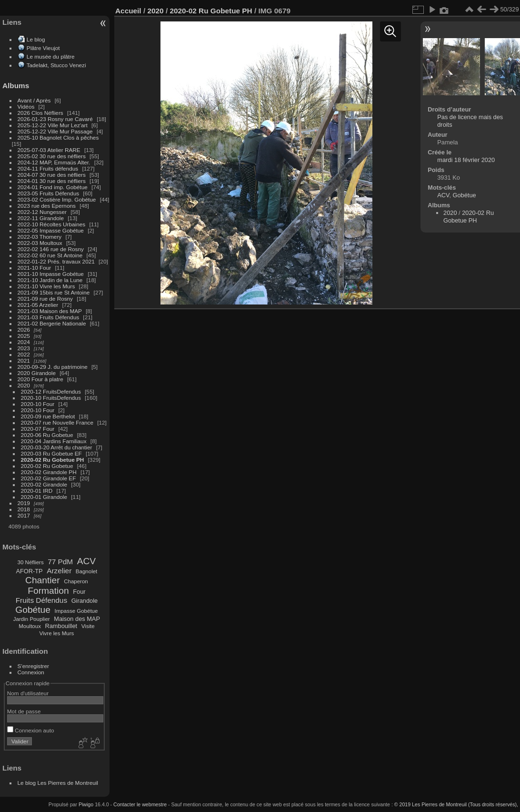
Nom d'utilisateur (28, 693)
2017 (24, 515)
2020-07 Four (38, 429)
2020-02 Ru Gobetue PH (53, 460)
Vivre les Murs (57, 633)
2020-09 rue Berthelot (48, 416)
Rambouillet (61, 626)
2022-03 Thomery (40, 237)
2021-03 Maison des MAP (50, 311)
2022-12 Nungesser (42, 212)
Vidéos (26, 107)
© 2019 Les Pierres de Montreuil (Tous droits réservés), (456, 804)
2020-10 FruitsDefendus (51, 398)
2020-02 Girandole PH (49, 472)
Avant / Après (34, 100)
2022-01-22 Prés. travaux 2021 (56, 261)
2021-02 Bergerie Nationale (52, 323)
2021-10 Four (35, 268)
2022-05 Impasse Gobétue (51, 230)
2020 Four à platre (40, 379)
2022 (24, 354)
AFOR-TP (29, 571)
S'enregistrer (33, 666)
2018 (24, 509)
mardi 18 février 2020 (466, 160)
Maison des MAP (77, 619)
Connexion (31, 672)
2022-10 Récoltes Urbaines (52, 224)
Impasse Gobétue (76, 611)
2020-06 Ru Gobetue (47, 435)
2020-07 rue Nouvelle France (57, 422)
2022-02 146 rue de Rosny (51, 249)
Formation (48, 591)
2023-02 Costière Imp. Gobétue (57, 199)
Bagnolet (86, 571)
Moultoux (30, 626)
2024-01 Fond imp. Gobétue (53, 187)
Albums (16, 86)
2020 (24, 385)
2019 (24, 503)
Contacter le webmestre (140, 804)
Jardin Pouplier (32, 619)
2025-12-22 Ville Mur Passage (55, 131)
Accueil (128, 11)
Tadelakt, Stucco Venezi (56, 65)
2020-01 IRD (37, 491)
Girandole (85, 601)
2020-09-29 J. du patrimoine (53, 367)
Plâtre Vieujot (43, 48)
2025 (24, 336)
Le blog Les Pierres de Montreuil (58, 783)
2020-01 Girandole (44, 497)
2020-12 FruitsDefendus (51, 391)
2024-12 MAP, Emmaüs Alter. (54, 162)
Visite (88, 626)
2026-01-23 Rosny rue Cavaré (55, 119)
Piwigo (86, 804)
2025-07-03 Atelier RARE (49, 150)
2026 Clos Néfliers (40, 113)
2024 (24, 342)
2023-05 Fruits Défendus (49, 193)
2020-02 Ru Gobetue (47, 466)
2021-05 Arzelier (38, 305)
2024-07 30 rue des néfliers (52, 175)
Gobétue (33, 610)
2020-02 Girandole (44, 484)
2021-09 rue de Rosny (45, 299)
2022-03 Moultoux (40, 243)
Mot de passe (24, 711)
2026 (24, 330)
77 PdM (60, 562)
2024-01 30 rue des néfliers (53, 181)
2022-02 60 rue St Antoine (50, 255)
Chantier (43, 580)
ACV (86, 561)
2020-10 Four (38, 404)
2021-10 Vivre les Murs (46, 286)
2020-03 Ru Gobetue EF (51, 453)
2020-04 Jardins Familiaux (54, 441)
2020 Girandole (37, 373)
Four (79, 592)
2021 (24, 360)
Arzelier (59, 571)
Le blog (36, 39)
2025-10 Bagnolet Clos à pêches (58, 137)
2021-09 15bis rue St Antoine (54, 292)
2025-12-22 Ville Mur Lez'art (53, 125)
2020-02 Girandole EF (49, 478)
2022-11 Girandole (41, 218)
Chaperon (76, 581)
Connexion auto (31, 730)
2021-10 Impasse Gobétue (51, 274)
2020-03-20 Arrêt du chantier (57, 447)
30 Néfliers (31, 562)
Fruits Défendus (41, 600)
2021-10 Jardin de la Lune (50, 280)
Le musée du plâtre (51, 56)
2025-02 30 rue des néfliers (52, 156)
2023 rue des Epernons (47, 206)
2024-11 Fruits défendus (48, 168)
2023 (24, 348)
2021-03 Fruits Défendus (49, 317)
